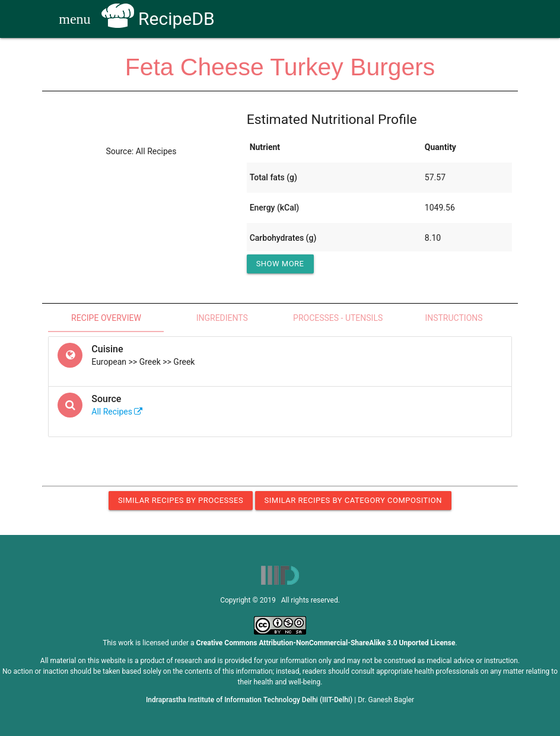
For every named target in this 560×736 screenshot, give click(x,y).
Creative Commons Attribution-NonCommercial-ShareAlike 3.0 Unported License (326, 643)
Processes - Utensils (338, 318)
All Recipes (117, 412)
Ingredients (222, 318)
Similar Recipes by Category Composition (353, 500)
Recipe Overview (106, 318)
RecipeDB (158, 19)
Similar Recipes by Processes (181, 500)
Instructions (454, 318)
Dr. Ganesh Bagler (386, 700)
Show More (280, 264)
